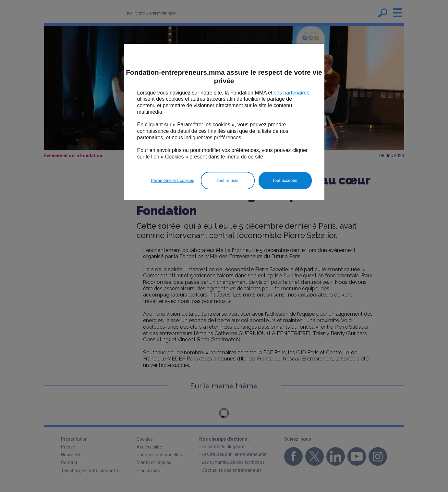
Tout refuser (228, 180)
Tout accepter (285, 180)
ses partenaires (291, 93)
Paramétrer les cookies (173, 180)
